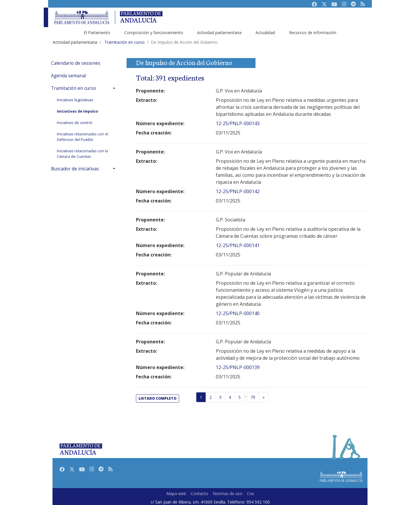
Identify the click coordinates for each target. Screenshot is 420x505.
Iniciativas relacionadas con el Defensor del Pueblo (83, 137)
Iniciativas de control (75, 123)
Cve (251, 493)
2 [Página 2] (211, 397)
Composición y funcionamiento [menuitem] (154, 33)
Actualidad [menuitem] (265, 33)
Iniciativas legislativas (75, 100)
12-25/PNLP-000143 (238, 123)
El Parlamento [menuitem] (97, 33)
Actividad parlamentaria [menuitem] (219, 33)
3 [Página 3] (220, 397)
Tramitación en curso (73, 88)
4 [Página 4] (230, 397)
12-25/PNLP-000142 (238, 191)
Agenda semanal (69, 76)
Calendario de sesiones (76, 63)
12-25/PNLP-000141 (238, 245)
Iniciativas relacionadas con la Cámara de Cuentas (82, 154)
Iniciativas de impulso (77, 111)
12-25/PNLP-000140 (238, 313)
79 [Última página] (253, 397)
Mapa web (176, 493)
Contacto (199, 493)
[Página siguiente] (264, 397)
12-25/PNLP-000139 (238, 367)
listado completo (157, 398)
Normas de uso (228, 493)
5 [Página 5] (239, 397)
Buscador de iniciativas (75, 169)
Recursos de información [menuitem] (313, 33)
